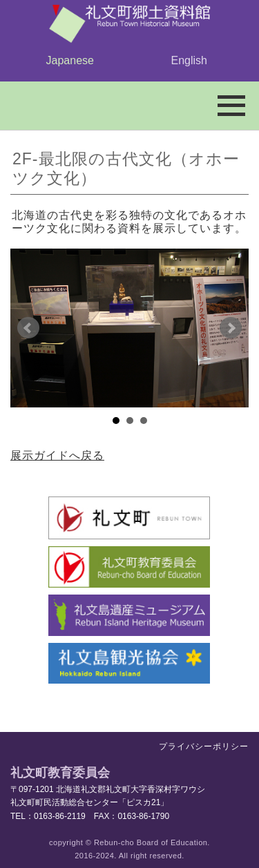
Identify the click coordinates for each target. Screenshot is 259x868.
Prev (28, 328)
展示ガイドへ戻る (57, 455)
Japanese (70, 60)
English (189, 60)
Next (231, 328)
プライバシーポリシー (204, 746)
